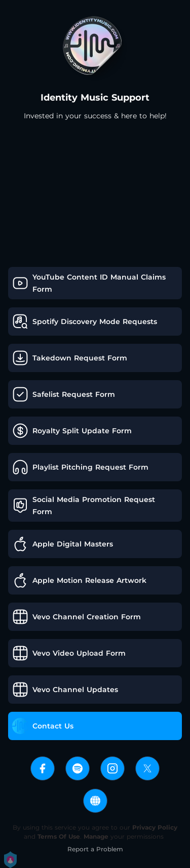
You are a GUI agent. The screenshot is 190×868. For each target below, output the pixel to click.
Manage (96, 836)
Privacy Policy (155, 827)
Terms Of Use (59, 836)
